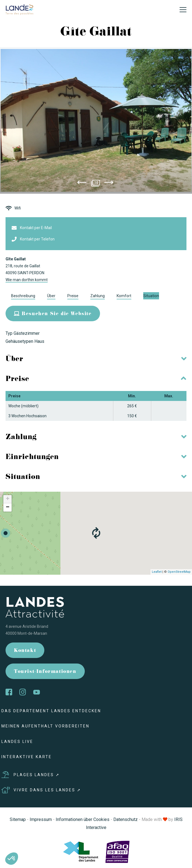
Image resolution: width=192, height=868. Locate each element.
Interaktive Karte (27, 757)
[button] (12, 859)
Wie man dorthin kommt (27, 280)
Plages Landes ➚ (31, 775)
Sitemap (18, 819)
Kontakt (25, 651)
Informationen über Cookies (83, 819)
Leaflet (157, 572)
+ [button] (8, 499)
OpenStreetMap (179, 572)
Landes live (17, 742)
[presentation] (82, 183)
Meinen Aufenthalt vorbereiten (45, 726)
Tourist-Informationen (45, 672)
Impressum (41, 819)
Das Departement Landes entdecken (51, 711)
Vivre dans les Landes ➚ (41, 790)
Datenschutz (126, 819)
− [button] (8, 507)
